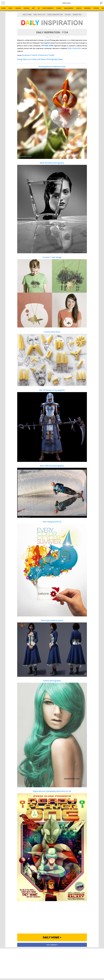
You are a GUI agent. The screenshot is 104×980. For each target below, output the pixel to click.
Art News (33, 59)
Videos (79, 8)
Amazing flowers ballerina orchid (52, 112)
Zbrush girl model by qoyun (52, 648)
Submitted (77, 15)
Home (3, 8)
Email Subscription (55, 15)
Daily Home (27, 15)
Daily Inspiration (75, 48)
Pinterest (43, 55)
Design (26, 8)
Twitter (34, 55)
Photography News (55, 59)
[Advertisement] (52, 919)
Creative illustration (52, 358)
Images (18, 8)
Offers (96, 8)
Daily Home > (52, 937)
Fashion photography (52, 733)
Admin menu (67, 3)
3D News (42, 59)
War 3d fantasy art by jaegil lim (52, 425)
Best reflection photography (52, 491)
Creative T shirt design (52, 292)
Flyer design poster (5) (52, 568)
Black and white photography (52, 207)
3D (39, 8)
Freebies (87, 8)
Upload (68, 15)
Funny (59, 8)
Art (33, 8)
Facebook (26, 55)
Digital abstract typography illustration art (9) (52, 845)
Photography (48, 8)
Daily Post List (39, 15)
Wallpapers (69, 8)
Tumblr (52, 55)
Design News (22, 59)
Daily (11, 8)
